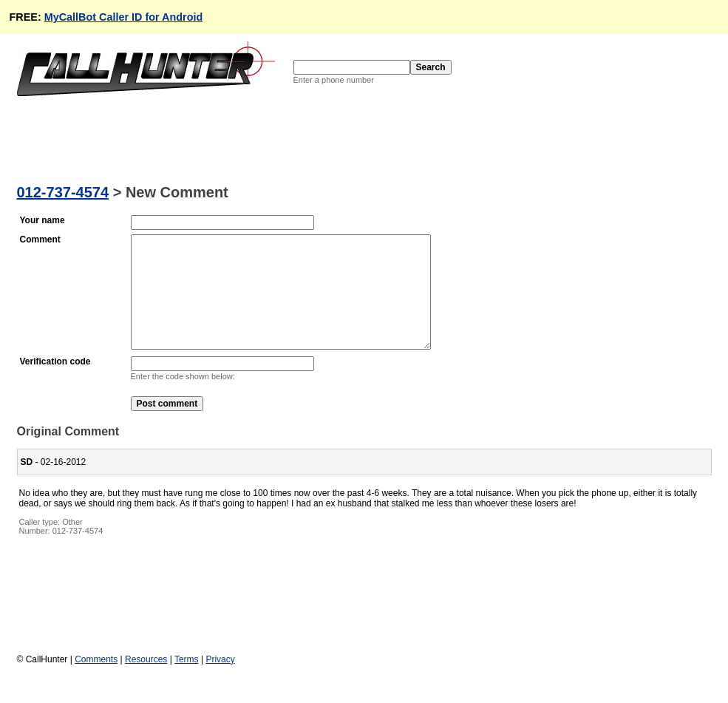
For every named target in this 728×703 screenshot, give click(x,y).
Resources (146, 682)
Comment (40, 240)
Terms (187, 682)
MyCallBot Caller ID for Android (124, 17)
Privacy (220, 682)
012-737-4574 (63, 192)
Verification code (55, 384)
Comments (96, 682)
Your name (42, 220)
